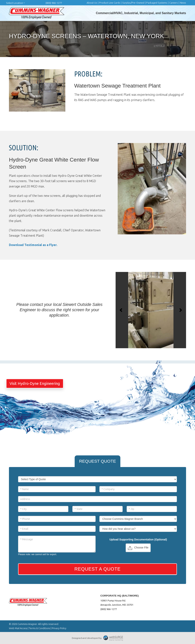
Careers (174, 3)
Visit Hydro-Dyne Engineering (35, 383)
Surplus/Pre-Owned (133, 3)
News (183, 3)
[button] (121, 310)
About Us (92, 3)
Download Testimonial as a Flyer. (33, 245)
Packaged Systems (157, 3)
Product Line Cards (110, 3)
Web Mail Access (18, 628)
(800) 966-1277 (54, 3)
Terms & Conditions (40, 628)
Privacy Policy (59, 628)
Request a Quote (98, 569)
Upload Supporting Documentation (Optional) (138, 539)
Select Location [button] (15, 3)
